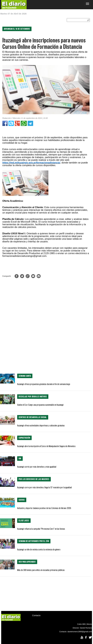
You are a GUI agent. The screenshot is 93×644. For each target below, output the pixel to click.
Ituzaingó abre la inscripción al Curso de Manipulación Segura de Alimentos (46, 446)
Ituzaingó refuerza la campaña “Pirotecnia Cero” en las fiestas (41, 529)
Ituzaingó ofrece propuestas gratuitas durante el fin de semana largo (44, 384)
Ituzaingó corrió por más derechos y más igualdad (37, 467)
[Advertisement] (45, 348)
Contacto (36, 615)
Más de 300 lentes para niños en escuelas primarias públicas (41, 570)
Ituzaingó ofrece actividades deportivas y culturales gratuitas (41, 425)
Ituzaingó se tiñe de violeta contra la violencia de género (39, 549)
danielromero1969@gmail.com (80, 632)
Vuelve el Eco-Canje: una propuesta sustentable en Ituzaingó (40, 405)
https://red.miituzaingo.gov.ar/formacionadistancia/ (31, 163)
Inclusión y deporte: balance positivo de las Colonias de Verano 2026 (44, 508)
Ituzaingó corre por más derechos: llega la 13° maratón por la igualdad (44, 487)
